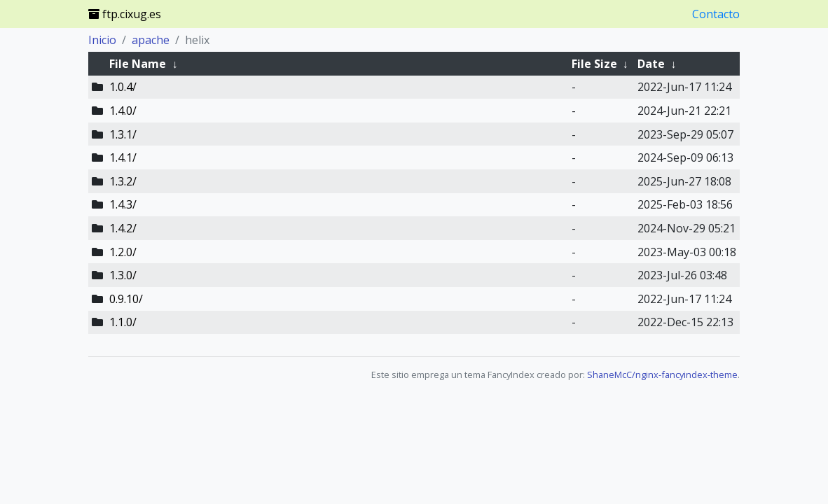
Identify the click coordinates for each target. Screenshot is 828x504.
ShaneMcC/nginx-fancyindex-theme (662, 374)
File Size (594, 64)
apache (151, 40)
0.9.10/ (126, 299)
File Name (138, 64)
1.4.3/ (123, 204)
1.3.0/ (123, 275)
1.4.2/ (123, 228)
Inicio (102, 40)
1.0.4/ (123, 87)
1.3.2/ (123, 181)
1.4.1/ (123, 157)
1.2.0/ (123, 252)
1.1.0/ (123, 322)
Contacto (716, 14)
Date (651, 64)
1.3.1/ (123, 134)
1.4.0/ (123, 111)
